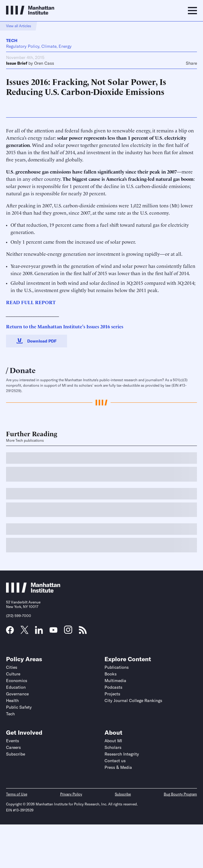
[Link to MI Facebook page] (10, 632)
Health (12, 701)
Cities (12, 667)
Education (16, 687)
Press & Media (118, 767)
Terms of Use (17, 794)
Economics (17, 681)
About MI (113, 741)
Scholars (113, 747)
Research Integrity (122, 754)
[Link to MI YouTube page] (53, 631)
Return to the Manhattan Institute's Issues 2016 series (65, 326)
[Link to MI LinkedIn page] (39, 632)
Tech (12, 41)
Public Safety (19, 707)
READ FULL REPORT (31, 302)
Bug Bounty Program (180, 794)
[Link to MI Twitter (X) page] (24, 632)
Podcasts (113, 687)
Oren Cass (44, 63)
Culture (13, 674)
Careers (13, 747)
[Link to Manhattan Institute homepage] (33, 591)
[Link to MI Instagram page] (68, 632)
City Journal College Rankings (133, 701)
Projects (112, 694)
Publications (117, 667)
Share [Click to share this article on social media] (191, 63)
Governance (17, 694)
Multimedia (115, 681)
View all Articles (19, 26)
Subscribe (16, 754)
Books (111, 674)
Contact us (115, 761)
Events (13, 741)
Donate (23, 370)
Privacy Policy (71, 794)
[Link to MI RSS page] (83, 632)
